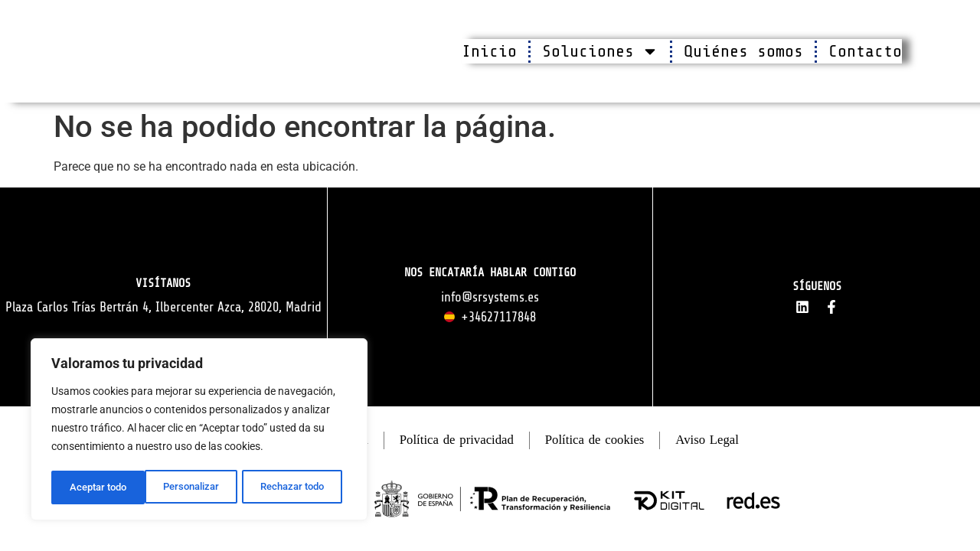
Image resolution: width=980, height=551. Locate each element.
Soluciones (600, 51)
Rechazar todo (198, 487)
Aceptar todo (301, 487)
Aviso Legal (721, 443)
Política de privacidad (455, 443)
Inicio (489, 51)
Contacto (865, 51)
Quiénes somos (743, 51)
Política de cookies (602, 443)
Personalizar (97, 487)
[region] (199, 431)
